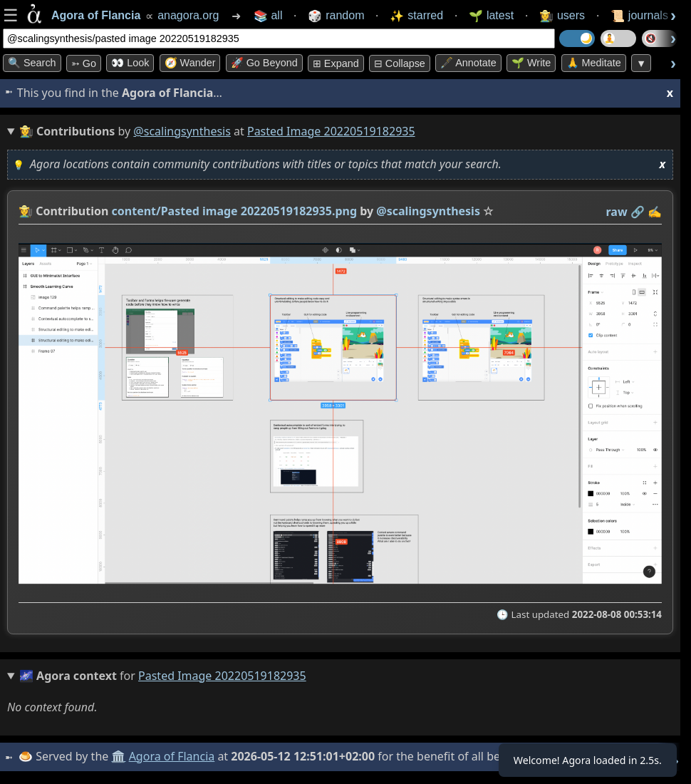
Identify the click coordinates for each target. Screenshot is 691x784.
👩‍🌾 (26, 211)
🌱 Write (531, 63)
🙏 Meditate (594, 63)
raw (617, 212)
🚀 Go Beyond (264, 63)
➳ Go (84, 63)
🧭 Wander (190, 63)
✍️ (655, 212)
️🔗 (638, 212)
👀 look (130, 63)
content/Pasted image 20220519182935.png (235, 211)
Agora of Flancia (174, 756)
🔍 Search (32, 63)
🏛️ (120, 756)
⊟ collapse (400, 63)
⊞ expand (336, 63)
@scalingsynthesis (182, 131)
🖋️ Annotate (468, 63)
